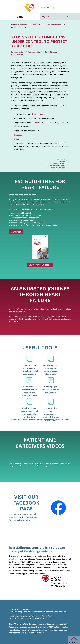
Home (14, 24)
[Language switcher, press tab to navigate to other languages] (55, 17)
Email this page (17, 54)
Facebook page (26, 506)
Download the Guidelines (40, 265)
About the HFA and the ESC (21, 618)
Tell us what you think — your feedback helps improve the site (38, 612)
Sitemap (25, 609)
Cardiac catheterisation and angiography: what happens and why (55, 163)
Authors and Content (43, 618)
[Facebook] (58, 508)
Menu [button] (20, 17)
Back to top (74, 642)
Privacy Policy (47, 616)
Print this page (51, 52)
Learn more (16, 232)
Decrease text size (35, 52)
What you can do (24, 24)
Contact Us (14, 609)
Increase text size (18, 52)
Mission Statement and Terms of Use (24, 616)
